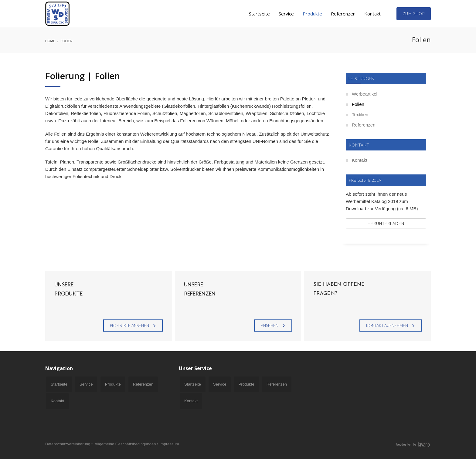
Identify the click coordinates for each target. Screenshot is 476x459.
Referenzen (364, 125)
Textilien (360, 115)
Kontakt (360, 160)
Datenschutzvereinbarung (68, 444)
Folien (358, 104)
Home (50, 41)
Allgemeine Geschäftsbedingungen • (127, 444)
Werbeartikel (365, 94)
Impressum (169, 444)
